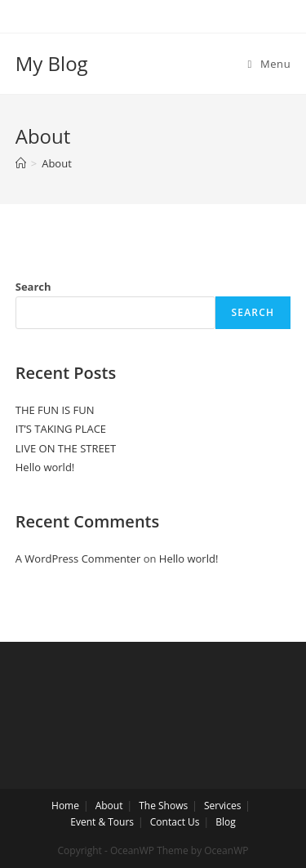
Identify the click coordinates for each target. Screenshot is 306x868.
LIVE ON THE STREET (66, 448)
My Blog (52, 63)
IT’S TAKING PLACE (61, 429)
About (109, 806)
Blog (226, 822)
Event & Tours (102, 822)
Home (65, 806)
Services (222, 806)
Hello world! (45, 467)
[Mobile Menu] (270, 64)
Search (33, 287)
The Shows (163, 806)
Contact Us (175, 822)
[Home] (21, 163)
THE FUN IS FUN (55, 410)
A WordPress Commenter (78, 559)
